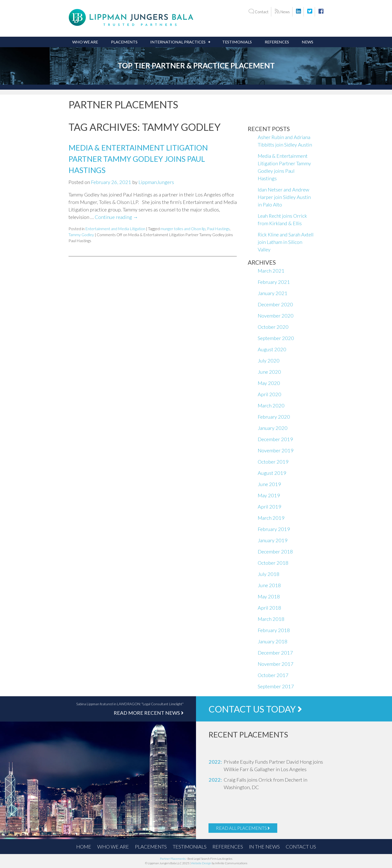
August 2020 (272, 349)
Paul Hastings (218, 229)
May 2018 (269, 596)
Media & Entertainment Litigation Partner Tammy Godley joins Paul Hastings (138, 159)
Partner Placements (173, 859)
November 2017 (276, 664)
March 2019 (271, 518)
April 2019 (269, 507)
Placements (124, 42)
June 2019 (269, 484)
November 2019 (276, 450)
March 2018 (271, 619)
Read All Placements (243, 828)
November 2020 (276, 316)
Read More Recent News (149, 713)
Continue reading (116, 217)
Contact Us (301, 847)
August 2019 (272, 473)
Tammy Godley (81, 235)
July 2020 (269, 360)
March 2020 (271, 405)
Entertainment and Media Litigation (115, 229)
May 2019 (269, 495)
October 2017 (273, 675)
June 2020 (269, 372)
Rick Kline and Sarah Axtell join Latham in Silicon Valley (286, 242)
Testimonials (237, 42)
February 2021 (274, 282)
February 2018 (274, 630)
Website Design (201, 863)
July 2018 (269, 574)
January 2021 (273, 293)
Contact (258, 11)
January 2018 (273, 641)
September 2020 (276, 338)
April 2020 (269, 394)
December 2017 (275, 653)
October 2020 (273, 327)
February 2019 (274, 529)
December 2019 (275, 439)
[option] (271, 765)
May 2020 (269, 383)
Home (84, 847)
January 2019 (273, 540)
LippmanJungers (156, 182)
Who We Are (85, 42)
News (282, 11)
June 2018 (269, 585)
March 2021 (271, 271)
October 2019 (273, 462)
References (277, 42)
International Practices (178, 42)
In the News (264, 847)
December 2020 (275, 304)
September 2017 (276, 686)
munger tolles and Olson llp (183, 229)
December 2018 (275, 551)
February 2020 (274, 417)
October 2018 (273, 563)
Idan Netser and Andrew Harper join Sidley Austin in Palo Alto (284, 197)
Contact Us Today (255, 709)
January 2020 (273, 428)
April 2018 (269, 608)
